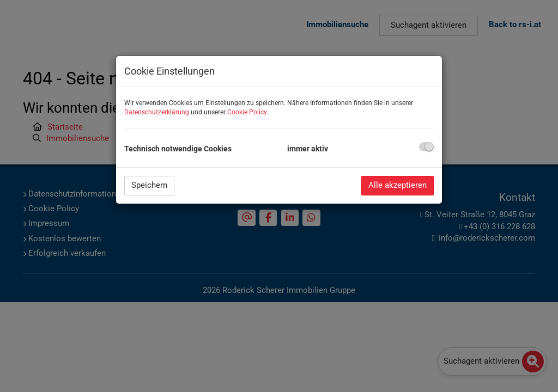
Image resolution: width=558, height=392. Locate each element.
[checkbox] (426, 147)
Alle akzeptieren (398, 185)
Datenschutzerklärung (157, 112)
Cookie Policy (247, 112)
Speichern (149, 185)
